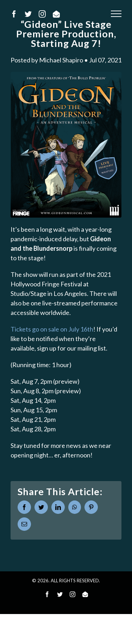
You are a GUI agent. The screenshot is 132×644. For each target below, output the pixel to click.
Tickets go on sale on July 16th (52, 329)
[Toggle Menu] (116, 14)
